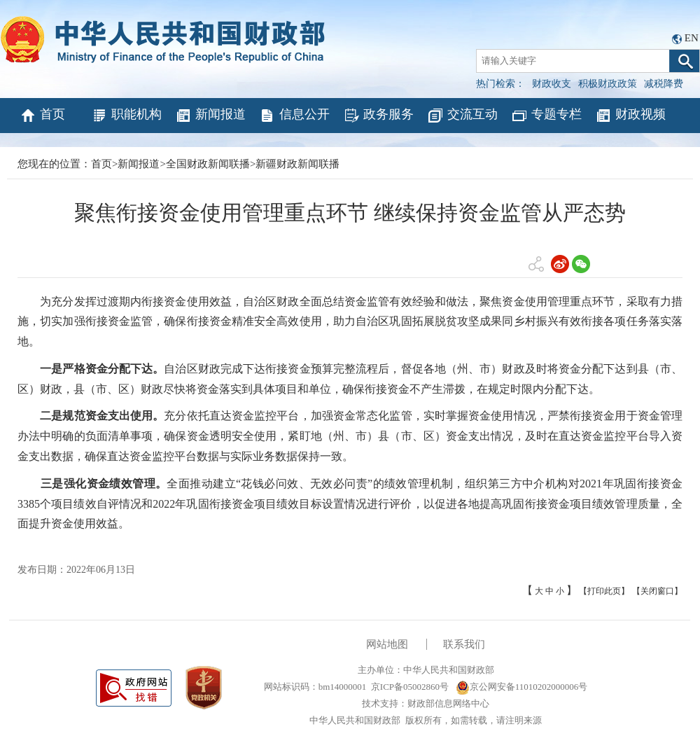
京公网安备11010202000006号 (522, 687)
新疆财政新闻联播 (297, 164)
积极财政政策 (608, 84)
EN (692, 38)
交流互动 (462, 116)
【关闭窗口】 (657, 591)
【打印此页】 (604, 591)
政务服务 (378, 116)
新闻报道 (210, 116)
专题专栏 (546, 116)
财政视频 (630, 116)
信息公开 (294, 116)
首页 (42, 116)
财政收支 (552, 84)
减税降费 (664, 84)
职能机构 (126, 116)
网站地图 (387, 644)
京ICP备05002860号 (410, 687)
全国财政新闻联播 (208, 164)
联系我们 (464, 644)
